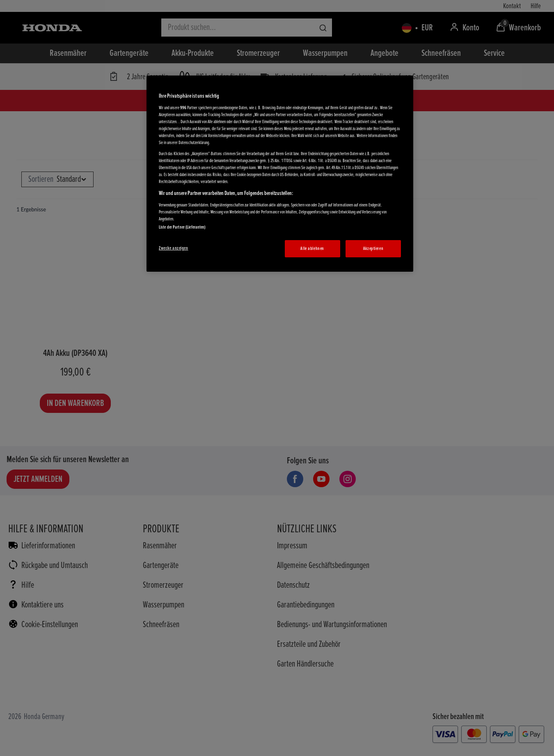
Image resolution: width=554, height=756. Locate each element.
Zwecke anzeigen (174, 248)
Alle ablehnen (312, 249)
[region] (280, 174)
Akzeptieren (373, 249)
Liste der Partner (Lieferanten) (182, 227)
